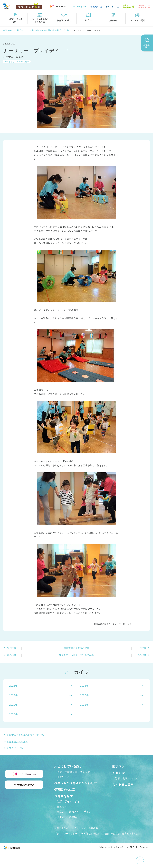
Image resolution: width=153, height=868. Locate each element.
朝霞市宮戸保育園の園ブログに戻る (25, 735)
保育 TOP (8, 30)
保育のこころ (64, 777)
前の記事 (11, 648)
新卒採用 (127, 6)
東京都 (61, 817)
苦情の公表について (126, 778)
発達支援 (94, 7)
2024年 (14, 695)
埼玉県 (61, 822)
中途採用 (142, 6)
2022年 (14, 705)
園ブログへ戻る (15, 748)
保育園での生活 (65, 795)
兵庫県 (73, 822)
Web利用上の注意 (90, 839)
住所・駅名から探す (68, 807)
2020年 (14, 714)
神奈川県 (74, 817)
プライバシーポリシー (66, 839)
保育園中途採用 (111, 839)
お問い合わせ (77, 7)
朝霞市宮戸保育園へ (17, 742)
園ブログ (21, 30)
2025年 (84, 686)
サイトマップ (78, 834)
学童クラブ (111, 7)
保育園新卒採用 (131, 839)
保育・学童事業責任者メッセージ (76, 772)
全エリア (62, 812)
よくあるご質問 (123, 785)
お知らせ (119, 773)
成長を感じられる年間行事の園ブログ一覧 (49, 30)
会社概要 (93, 834)
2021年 (84, 705)
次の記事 (142, 648)
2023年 (84, 695)
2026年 (14, 686)
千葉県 (88, 817)
